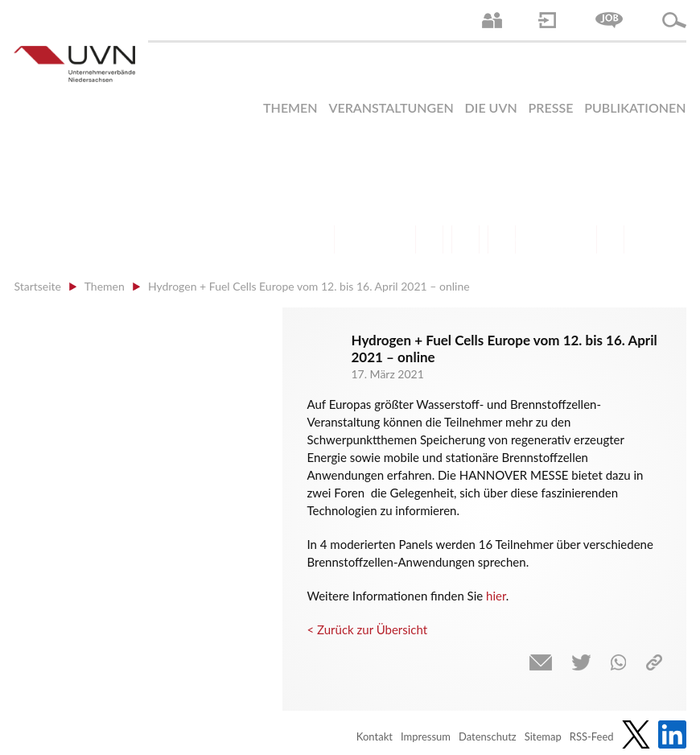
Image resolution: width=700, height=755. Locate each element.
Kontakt (375, 736)
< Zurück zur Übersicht (367, 629)
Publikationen (635, 107)
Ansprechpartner (492, 20)
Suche (674, 20)
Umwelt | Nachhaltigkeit (574, 239)
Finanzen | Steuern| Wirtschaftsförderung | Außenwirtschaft (429, 239)
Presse (551, 107)
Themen (290, 107)
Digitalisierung (502, 239)
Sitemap (543, 736)
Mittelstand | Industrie (465, 239)
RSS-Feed (592, 736)
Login (547, 20)
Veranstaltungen (391, 107)
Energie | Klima (538, 239)
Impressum (426, 736)
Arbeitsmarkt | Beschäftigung (357, 239)
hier (496, 596)
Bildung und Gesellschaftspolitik (393, 239)
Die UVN (491, 107)
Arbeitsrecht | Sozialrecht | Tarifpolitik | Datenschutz (321, 239)
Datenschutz (488, 736)
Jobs (609, 20)
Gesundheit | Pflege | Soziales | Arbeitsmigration (610, 239)
